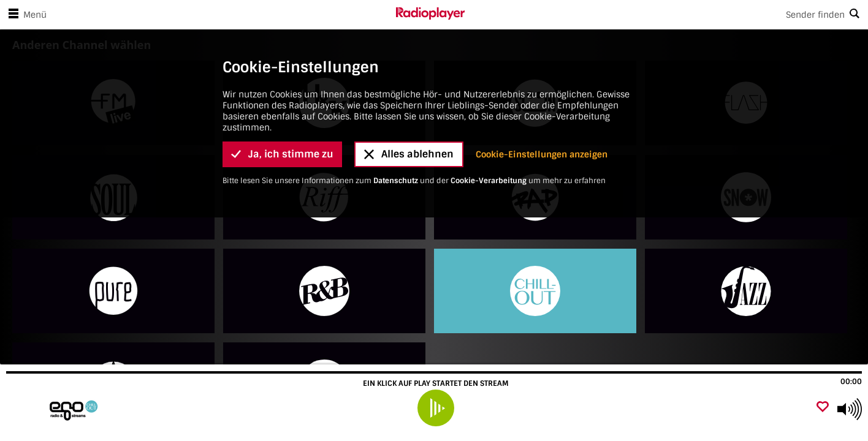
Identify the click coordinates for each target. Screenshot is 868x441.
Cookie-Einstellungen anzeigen (542, 154)
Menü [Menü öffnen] (25, 15)
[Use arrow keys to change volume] (850, 409)
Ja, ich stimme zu (282, 154)
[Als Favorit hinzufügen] (823, 408)
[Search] (666, 15)
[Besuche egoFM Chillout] (75, 409)
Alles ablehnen (409, 154)
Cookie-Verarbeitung (489, 181)
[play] (436, 408)
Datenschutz (396, 181)
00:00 (851, 382)
